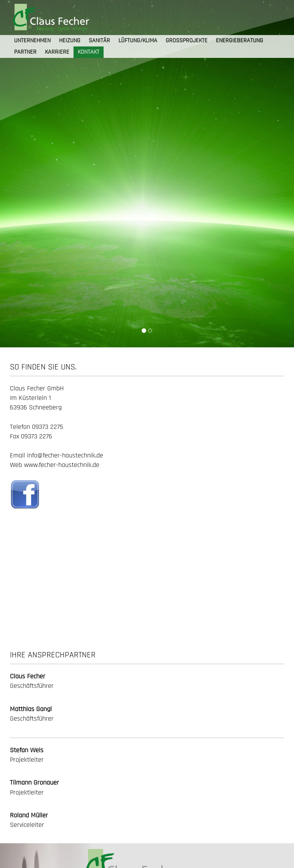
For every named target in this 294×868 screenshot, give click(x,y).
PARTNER (25, 52)
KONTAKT (89, 52)
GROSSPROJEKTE (187, 41)
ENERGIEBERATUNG (240, 41)
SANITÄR (99, 41)
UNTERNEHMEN (32, 41)
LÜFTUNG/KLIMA (138, 41)
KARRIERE (57, 52)
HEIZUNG (70, 41)
